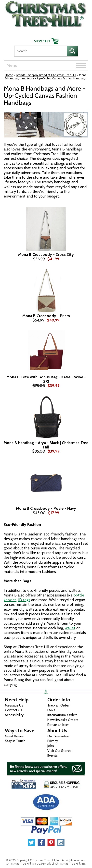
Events (53, 756)
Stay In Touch (15, 741)
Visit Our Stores (59, 751)
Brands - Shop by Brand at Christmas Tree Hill (46, 75)
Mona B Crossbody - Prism (46, 316)
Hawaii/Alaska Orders (63, 720)
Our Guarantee (58, 736)
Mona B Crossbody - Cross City (46, 255)
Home (9, 75)
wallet (70, 628)
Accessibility (14, 715)
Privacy (53, 741)
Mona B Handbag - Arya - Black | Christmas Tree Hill (46, 445)
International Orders (62, 715)
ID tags (24, 600)
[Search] (41, 51)
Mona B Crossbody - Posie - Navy (46, 508)
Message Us (14, 705)
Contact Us (13, 710)
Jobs (51, 746)
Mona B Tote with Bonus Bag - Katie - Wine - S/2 (46, 379)
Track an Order (58, 705)
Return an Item (58, 725)
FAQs (51, 710)
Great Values (14, 736)
